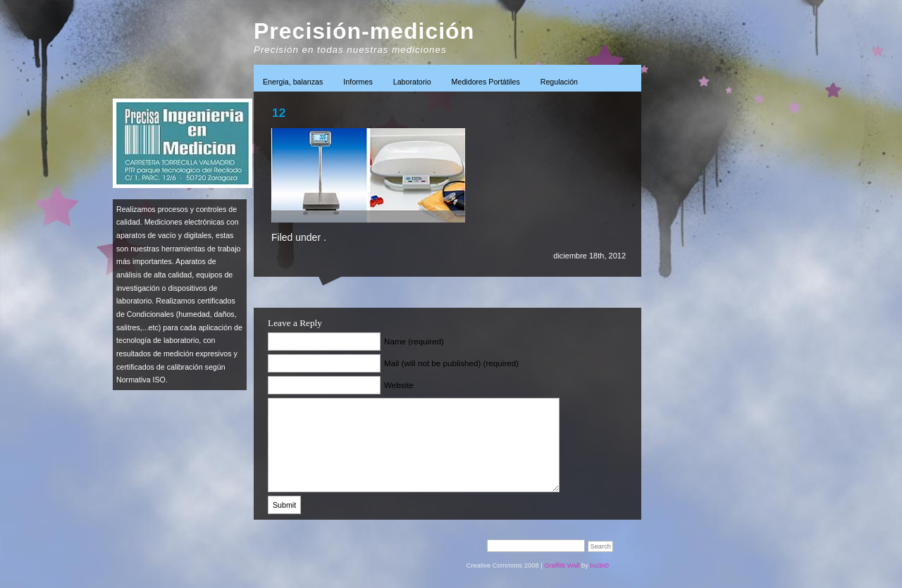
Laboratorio (412, 82)
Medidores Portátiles (486, 82)
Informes (358, 82)
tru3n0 (600, 565)
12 (279, 113)
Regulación (559, 82)
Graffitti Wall (562, 565)
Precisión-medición (364, 31)
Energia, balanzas (293, 82)
